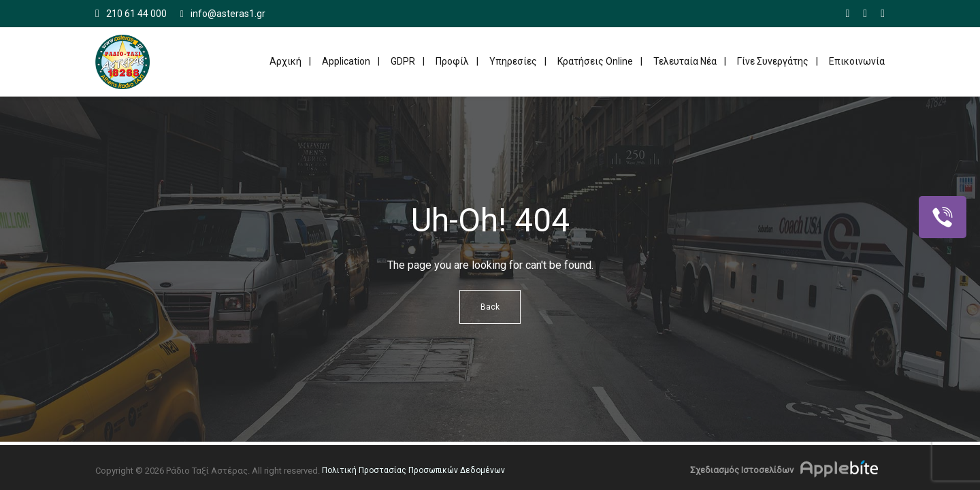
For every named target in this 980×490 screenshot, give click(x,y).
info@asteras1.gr (223, 14)
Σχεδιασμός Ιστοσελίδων (742, 470)
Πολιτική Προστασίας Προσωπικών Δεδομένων (413, 470)
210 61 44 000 (136, 14)
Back (490, 307)
